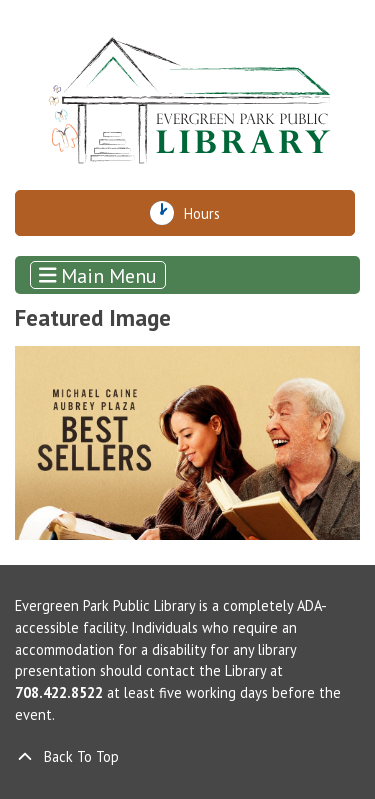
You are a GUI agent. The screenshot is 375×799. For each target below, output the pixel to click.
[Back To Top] (187, 757)
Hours (209, 213)
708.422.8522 (59, 692)
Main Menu (98, 274)
